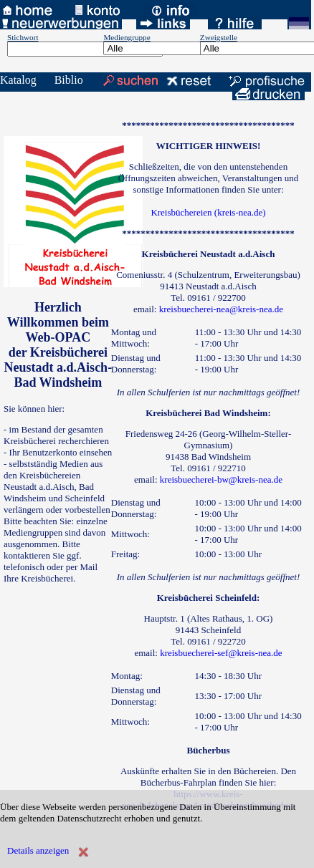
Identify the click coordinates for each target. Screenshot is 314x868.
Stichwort (23, 37)
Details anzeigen (38, 850)
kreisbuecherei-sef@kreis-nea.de (221, 653)
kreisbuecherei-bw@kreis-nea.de (221, 479)
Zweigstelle (219, 37)
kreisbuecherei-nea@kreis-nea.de (221, 309)
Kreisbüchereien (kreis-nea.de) (208, 212)
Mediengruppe (127, 37)
